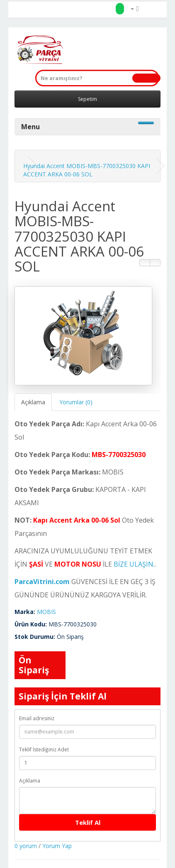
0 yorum (26, 846)
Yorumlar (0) (76, 402)
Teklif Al (88, 822)
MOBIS (46, 612)
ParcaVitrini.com (42, 582)
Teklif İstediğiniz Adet (44, 749)
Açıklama (33, 402)
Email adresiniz (37, 718)
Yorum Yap (57, 846)
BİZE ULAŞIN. (134, 564)
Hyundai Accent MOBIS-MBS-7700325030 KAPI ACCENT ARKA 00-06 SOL (87, 170)
